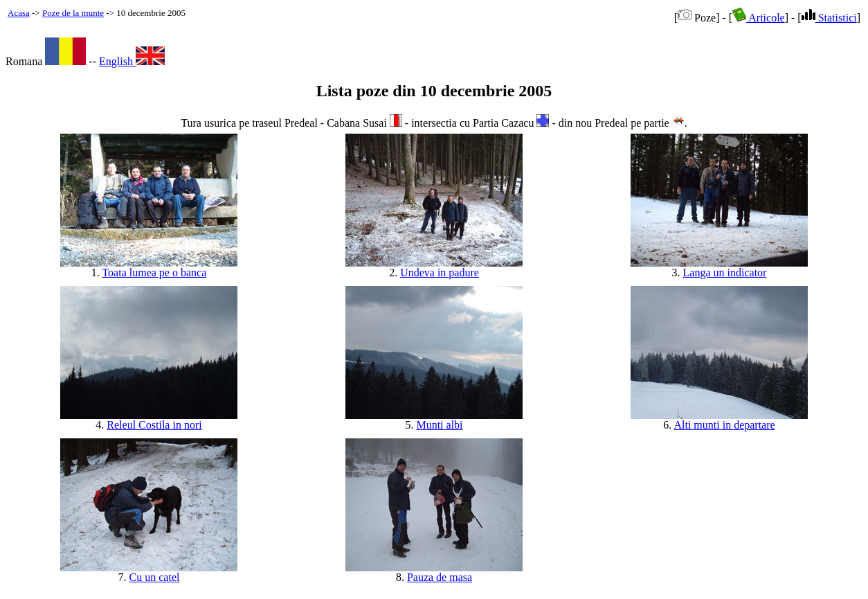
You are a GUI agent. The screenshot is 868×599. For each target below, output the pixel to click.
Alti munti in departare (724, 425)
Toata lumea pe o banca (154, 272)
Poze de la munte (73, 13)
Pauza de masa (440, 577)
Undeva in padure (440, 272)
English (132, 61)
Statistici (829, 18)
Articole (759, 18)
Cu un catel (155, 577)
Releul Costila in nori (154, 425)
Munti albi (439, 425)
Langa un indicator (725, 272)
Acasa (19, 13)
